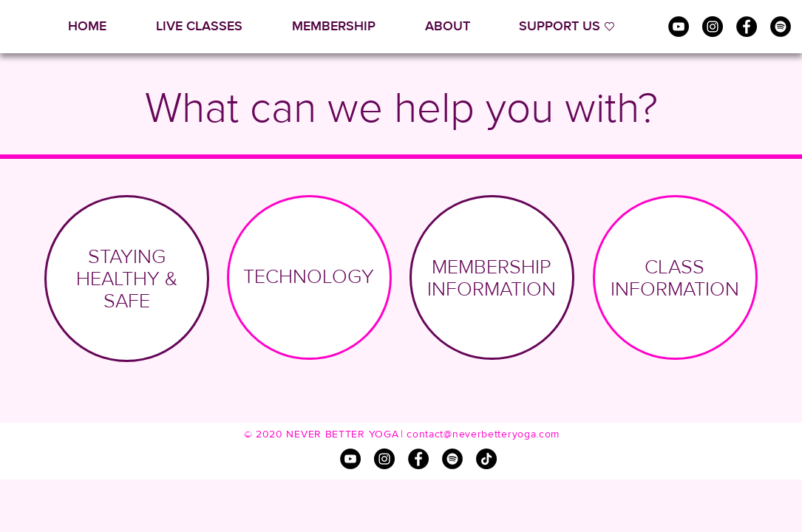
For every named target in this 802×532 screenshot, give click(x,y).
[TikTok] (486, 459)
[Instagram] (713, 27)
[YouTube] (679, 27)
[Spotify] (781, 27)
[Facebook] (747, 27)
